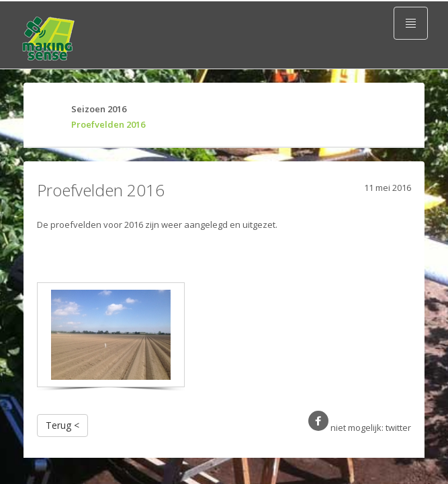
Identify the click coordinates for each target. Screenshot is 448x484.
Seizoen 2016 (93, 109)
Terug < (62, 425)
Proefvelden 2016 (103, 124)
